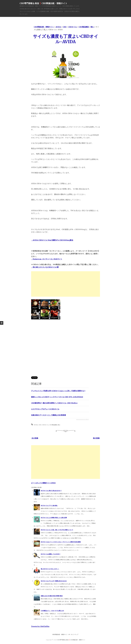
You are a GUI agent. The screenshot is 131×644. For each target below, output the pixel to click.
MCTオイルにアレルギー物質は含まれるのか (54, 581)
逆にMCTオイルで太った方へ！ (50, 569)
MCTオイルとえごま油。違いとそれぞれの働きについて (57, 530)
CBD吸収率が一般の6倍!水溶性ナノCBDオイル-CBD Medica (54, 403)
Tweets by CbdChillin (40, 626)
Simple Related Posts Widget (83, 420)
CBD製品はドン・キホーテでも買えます (52, 611)
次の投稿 (35, 438)
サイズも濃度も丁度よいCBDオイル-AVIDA (66, 39)
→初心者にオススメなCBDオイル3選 (45, 267)
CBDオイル (45, 425)
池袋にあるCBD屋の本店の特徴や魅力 (52, 596)
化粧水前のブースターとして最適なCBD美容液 (48, 415)
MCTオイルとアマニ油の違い (49, 506)
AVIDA (36, 425)
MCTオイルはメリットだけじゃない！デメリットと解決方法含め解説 (61, 542)
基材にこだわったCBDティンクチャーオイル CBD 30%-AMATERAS (57, 397)
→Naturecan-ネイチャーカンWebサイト (47, 259)
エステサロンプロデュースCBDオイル (45, 409)
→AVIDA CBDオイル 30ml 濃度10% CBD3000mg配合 (52, 240)
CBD (40, 425)
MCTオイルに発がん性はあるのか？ (51, 491)
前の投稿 (96, 438)
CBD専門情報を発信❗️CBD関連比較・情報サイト (43, 3)
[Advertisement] (66, 284)
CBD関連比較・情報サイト (60, 634)
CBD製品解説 (53, 425)
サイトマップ (74, 634)
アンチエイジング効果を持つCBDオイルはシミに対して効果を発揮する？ (58, 391)
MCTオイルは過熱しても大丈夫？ (51, 554)
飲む (59, 425)
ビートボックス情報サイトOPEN (43, 483)
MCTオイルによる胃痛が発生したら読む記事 (54, 518)
